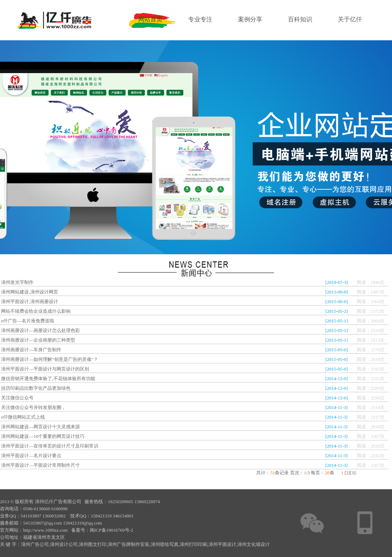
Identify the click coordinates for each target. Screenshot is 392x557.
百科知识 (300, 19)
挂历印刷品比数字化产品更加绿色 (36, 388)
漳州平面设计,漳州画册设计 (29, 302)
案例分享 (250, 19)
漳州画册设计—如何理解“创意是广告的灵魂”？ (50, 359)
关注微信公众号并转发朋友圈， (33, 407)
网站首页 (150, 19)
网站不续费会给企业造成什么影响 (36, 311)
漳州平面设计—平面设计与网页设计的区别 (45, 369)
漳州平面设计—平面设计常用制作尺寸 (40, 465)
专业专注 (200, 19)
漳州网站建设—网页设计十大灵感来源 (40, 427)
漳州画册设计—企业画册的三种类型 (38, 340)
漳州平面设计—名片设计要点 (31, 456)
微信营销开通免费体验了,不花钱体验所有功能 (48, 379)
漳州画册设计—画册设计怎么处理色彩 (40, 330)
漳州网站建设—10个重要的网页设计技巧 (43, 436)
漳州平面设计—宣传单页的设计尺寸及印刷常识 (50, 446)
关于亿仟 (350, 19)
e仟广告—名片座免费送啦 (28, 321)
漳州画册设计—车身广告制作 (31, 350)
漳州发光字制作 (17, 282)
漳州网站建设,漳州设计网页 (29, 292)
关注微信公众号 (17, 398)
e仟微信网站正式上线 (23, 417)
